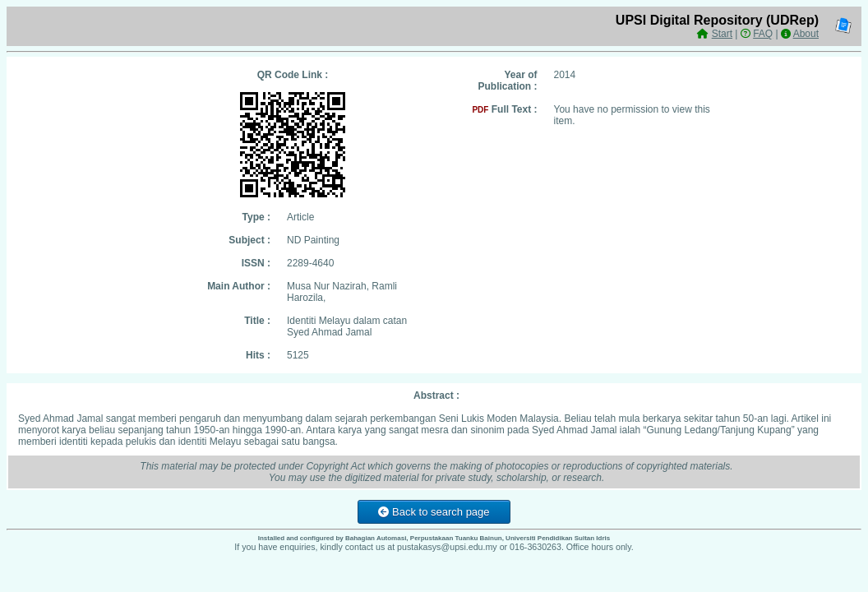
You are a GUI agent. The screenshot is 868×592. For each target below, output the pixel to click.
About (806, 34)
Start (722, 34)
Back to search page (434, 512)
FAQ (763, 34)
